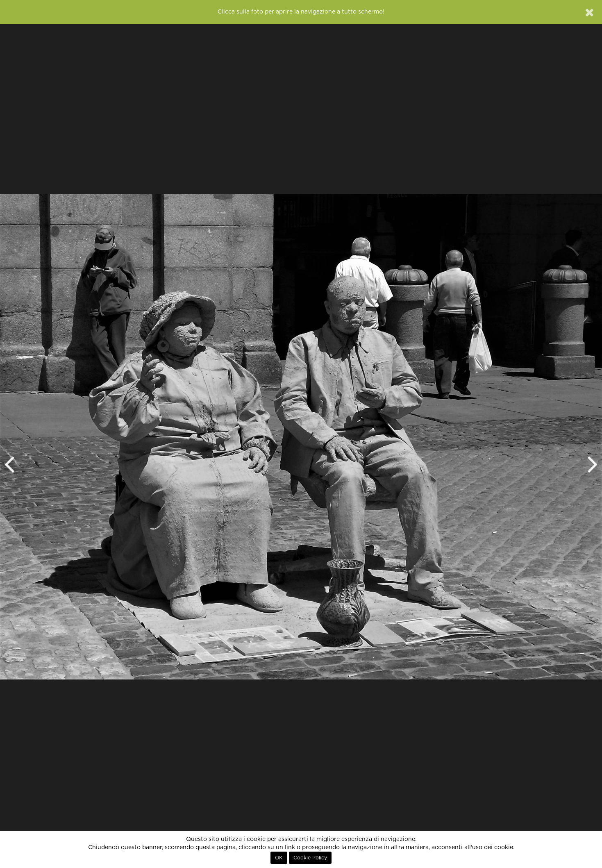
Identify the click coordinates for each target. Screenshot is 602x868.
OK (279, 858)
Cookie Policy (310, 858)
